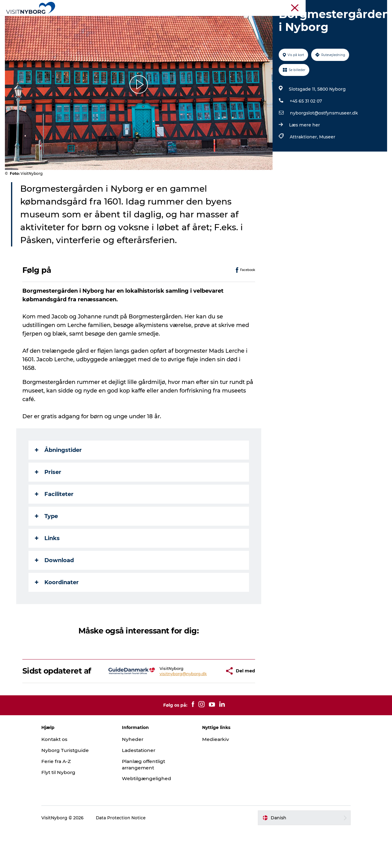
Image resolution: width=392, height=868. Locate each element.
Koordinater (57, 611)
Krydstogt (359, 6)
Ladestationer (144, 788)
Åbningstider (59, 479)
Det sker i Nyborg (178, 20)
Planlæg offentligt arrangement (149, 802)
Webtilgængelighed (152, 817)
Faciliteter (55, 523)
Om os (380, 6)
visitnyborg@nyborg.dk (165, 707)
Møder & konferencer (302, 6)
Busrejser (336, 6)
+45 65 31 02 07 (305, 130)
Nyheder (138, 777)
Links (48, 567)
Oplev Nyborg (104, 20)
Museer (327, 166)
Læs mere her (304, 154)
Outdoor (139, 20)
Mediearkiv (216, 777)
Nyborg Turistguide (76, 788)
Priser (48, 501)
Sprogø (215, 20)
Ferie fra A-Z (67, 799)
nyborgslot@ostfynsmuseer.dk (323, 142)
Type (47, 545)
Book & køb (291, 20)
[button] (203, 705)
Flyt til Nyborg (69, 810)
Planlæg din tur (251, 20)
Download (55, 589)
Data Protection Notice (131, 856)
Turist (272, 6)
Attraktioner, (304, 166)
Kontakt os (65, 777)
